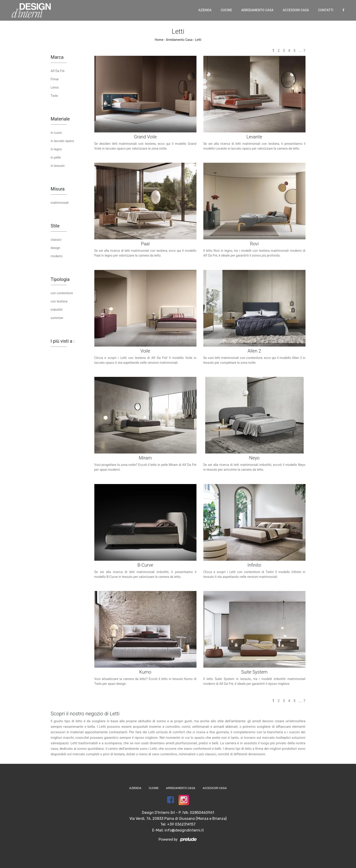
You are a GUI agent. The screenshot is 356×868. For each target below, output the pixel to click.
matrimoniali (60, 203)
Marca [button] (57, 57)
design (56, 248)
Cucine (226, 10)
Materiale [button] (60, 119)
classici (56, 240)
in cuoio (56, 133)
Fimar (55, 79)
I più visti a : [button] (63, 341)
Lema (55, 87)
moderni (57, 256)
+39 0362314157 (181, 824)
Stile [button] (55, 226)
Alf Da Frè (58, 71)
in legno (56, 149)
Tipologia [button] (60, 279)
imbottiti (57, 310)
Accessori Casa (296, 10)
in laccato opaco (63, 141)
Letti (198, 40)
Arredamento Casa (257, 10)
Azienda (205, 10)
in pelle (56, 157)
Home (159, 40)
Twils (55, 96)
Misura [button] (58, 189)
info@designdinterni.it (184, 830)
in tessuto (58, 166)
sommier (57, 318)
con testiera (59, 301)
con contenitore (62, 293)
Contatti (326, 10)
